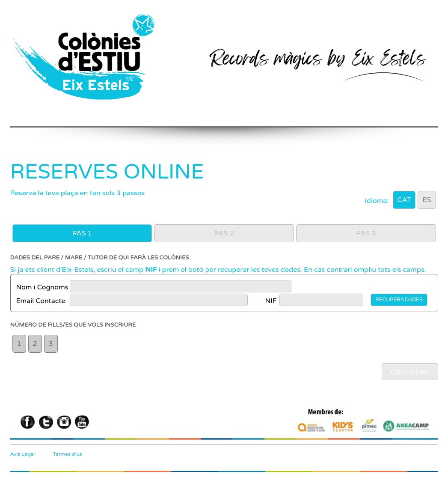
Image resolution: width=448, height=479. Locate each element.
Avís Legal (23, 454)
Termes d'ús (68, 454)
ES (427, 200)
